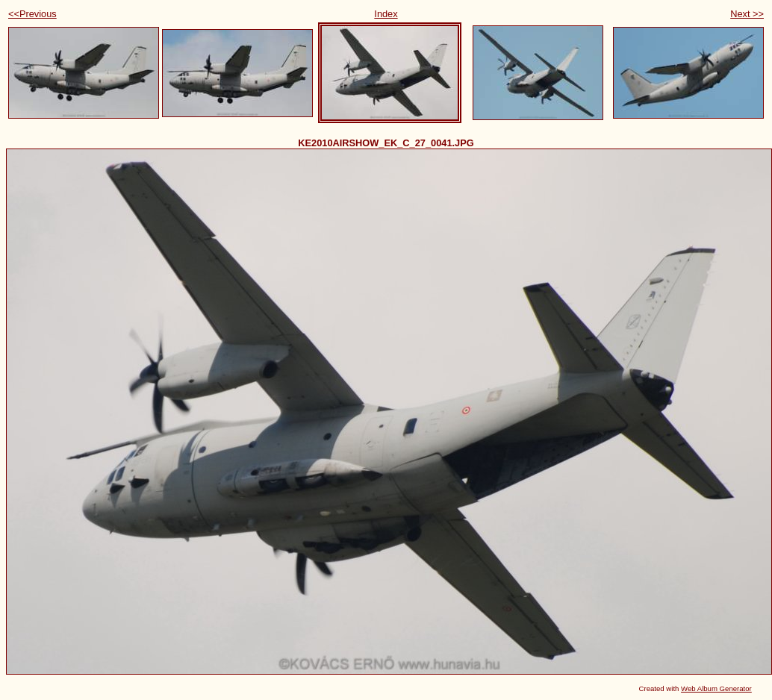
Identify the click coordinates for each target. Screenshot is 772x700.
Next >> (747, 14)
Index (386, 14)
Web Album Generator (716, 688)
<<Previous (32, 14)
